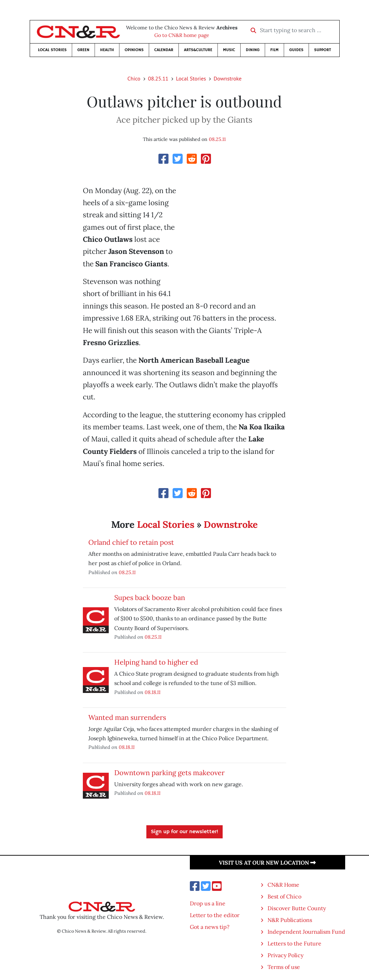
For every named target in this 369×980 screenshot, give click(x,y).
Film (274, 50)
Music (229, 50)
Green (83, 50)
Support (323, 50)
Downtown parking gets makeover (169, 773)
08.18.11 (153, 692)
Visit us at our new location (267, 863)
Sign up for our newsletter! (184, 832)
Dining (253, 50)
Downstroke (228, 78)
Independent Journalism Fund (306, 932)
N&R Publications (290, 920)
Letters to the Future (294, 943)
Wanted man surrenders (127, 717)
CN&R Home (283, 885)
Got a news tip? (210, 927)
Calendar (164, 50)
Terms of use (284, 967)
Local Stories (52, 50)
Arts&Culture (198, 50)
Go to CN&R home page (182, 35)
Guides (296, 50)
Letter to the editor (215, 915)
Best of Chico (284, 896)
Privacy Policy (285, 955)
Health (107, 50)
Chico (134, 78)
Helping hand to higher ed (156, 662)
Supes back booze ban (150, 597)
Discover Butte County (297, 908)
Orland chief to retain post (131, 542)
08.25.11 (158, 78)
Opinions (134, 50)
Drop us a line (208, 903)
